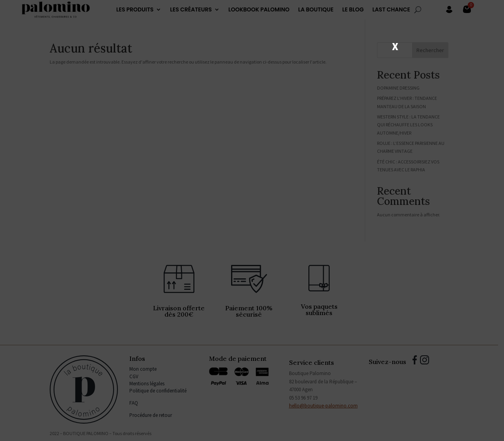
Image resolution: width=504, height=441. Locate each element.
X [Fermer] (395, 46)
